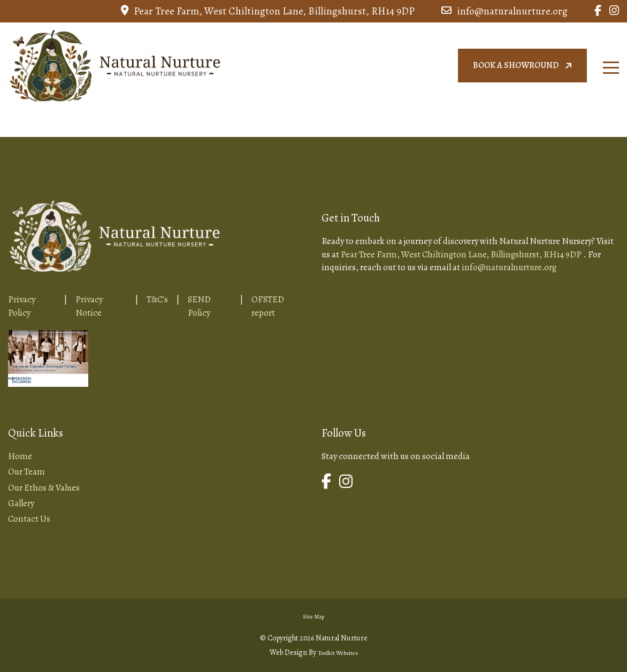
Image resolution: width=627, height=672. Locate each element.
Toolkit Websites (338, 653)
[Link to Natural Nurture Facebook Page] (598, 11)
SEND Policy (199, 306)
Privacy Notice (89, 306)
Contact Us (29, 519)
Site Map (313, 617)
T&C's (157, 299)
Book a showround (524, 66)
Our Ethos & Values (44, 488)
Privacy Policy (22, 306)
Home (20, 456)
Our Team (26, 472)
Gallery (21, 503)
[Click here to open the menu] (611, 68)
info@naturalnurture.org (504, 11)
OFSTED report (268, 306)
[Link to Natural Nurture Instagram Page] (614, 11)
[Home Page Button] (115, 64)
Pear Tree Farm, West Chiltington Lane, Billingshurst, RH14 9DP (268, 11)
